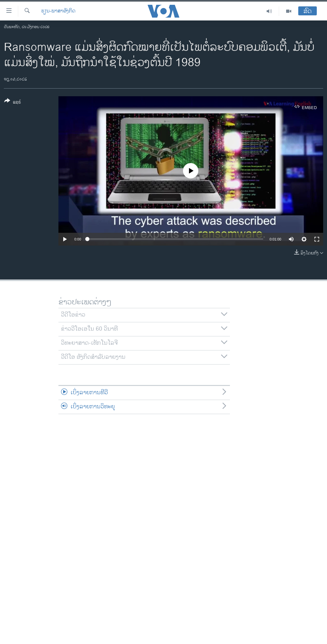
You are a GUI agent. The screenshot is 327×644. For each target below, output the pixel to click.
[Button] (13, 103)
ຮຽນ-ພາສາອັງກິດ (58, 11)
